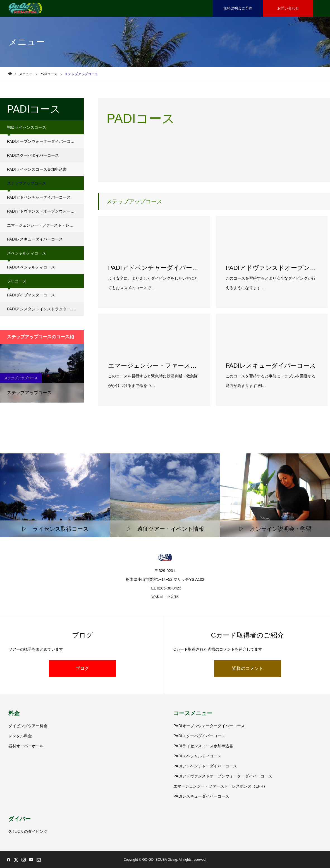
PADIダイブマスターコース (31, 295)
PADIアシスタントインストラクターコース (45, 309)
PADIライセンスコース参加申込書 (37, 169)
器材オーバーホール (26, 746)
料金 (14, 713)
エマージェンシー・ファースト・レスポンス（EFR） (45, 225)
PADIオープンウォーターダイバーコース (43, 141)
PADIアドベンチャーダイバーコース (39, 197)
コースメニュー (193, 713)
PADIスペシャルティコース (31, 267)
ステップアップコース (21, 378)
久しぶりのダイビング (28, 831)
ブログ (82, 668)
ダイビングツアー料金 (28, 726)
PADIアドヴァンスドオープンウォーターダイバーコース (45, 211)
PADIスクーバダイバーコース (33, 155)
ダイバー (20, 819)
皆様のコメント (248, 668)
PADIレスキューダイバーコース (35, 239)
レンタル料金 (20, 736)
